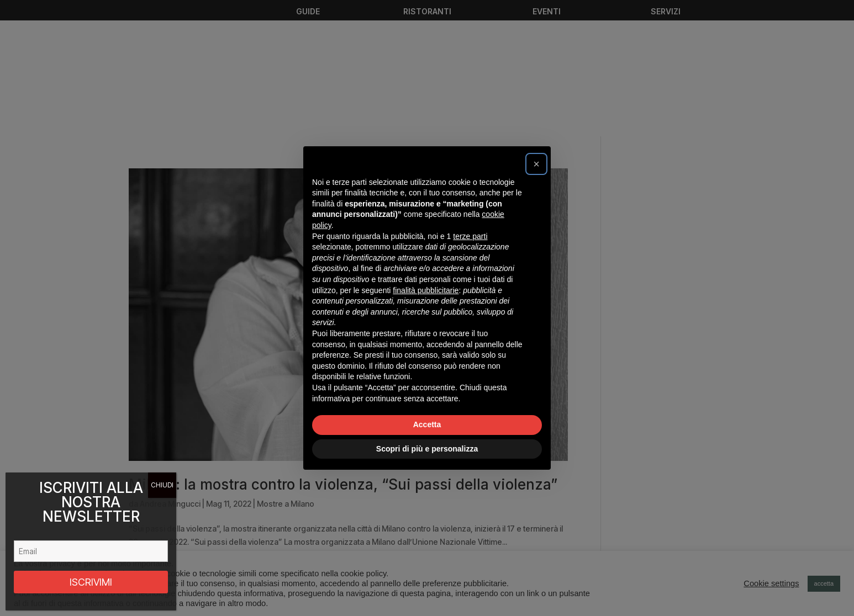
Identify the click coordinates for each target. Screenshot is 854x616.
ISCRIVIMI (91, 582)
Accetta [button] (427, 424)
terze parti (470, 236)
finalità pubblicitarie (426, 290)
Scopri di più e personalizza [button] (427, 449)
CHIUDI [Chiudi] (162, 485)
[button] (536, 164)
